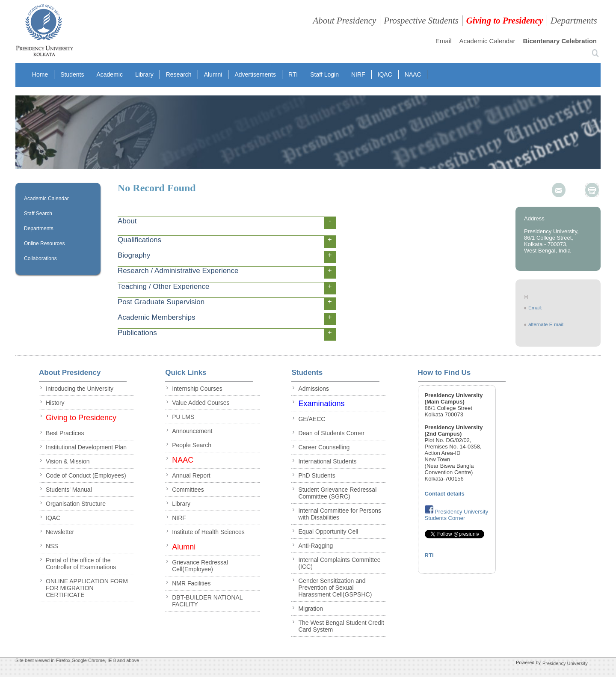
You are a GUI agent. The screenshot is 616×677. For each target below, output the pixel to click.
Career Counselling (324, 447)
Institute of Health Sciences (208, 532)
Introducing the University (80, 389)
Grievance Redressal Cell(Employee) (200, 566)
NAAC (413, 74)
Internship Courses (197, 389)
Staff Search (38, 214)
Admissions (314, 389)
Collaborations (40, 258)
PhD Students (317, 475)
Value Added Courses (201, 403)
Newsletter (60, 532)
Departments (574, 21)
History (55, 403)
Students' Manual (69, 490)
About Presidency (344, 21)
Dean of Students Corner (331, 433)
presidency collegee (44, 32)
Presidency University (565, 663)
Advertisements (255, 74)
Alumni (213, 74)
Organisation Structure (76, 504)
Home (40, 74)
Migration (311, 609)
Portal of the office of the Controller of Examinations (81, 564)
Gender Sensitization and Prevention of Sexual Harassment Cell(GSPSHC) (335, 588)
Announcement (192, 431)
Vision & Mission (68, 461)
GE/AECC (312, 419)
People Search (192, 445)
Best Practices (65, 433)
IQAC (385, 74)
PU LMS (183, 417)
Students (72, 74)
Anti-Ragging (315, 546)
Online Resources (44, 243)
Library (144, 74)
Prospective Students (421, 21)
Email (444, 41)
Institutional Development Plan (86, 447)
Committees (188, 490)
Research (179, 74)
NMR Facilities (191, 583)
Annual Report (191, 475)
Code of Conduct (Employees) (86, 475)
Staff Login (324, 74)
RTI (293, 74)
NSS (52, 546)
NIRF (358, 74)
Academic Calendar (487, 41)
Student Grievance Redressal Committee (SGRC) (337, 493)
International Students (327, 461)
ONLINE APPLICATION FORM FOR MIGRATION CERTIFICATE (87, 588)
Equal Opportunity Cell (328, 532)
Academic (109, 74)
